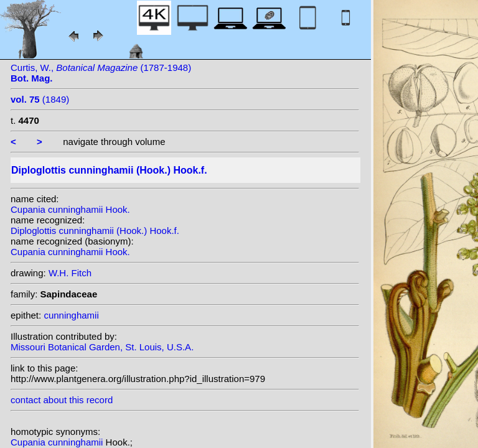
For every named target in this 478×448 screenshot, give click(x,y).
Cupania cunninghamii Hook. (70, 209)
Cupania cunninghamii (58, 442)
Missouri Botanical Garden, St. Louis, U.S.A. (102, 347)
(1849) (40, 99)
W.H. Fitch (70, 273)
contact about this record (62, 400)
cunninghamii (71, 315)
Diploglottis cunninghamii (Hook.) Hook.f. (95, 231)
